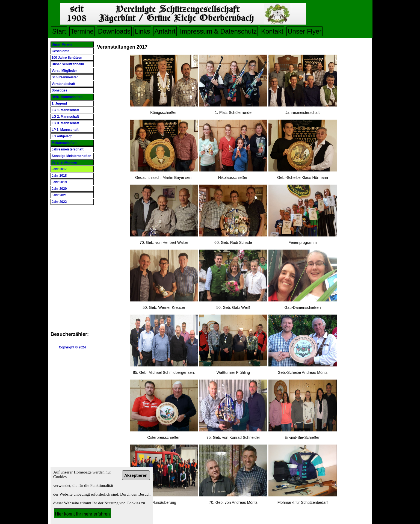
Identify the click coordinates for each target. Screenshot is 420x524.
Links (142, 31)
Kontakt (272, 31)
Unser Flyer (304, 31)
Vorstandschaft (63, 84)
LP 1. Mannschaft (65, 130)
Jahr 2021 (59, 195)
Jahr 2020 (59, 189)
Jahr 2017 (59, 169)
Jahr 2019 (59, 182)
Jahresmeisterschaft (68, 149)
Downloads (114, 31)
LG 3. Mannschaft (65, 123)
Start (59, 31)
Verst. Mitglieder (64, 71)
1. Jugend (59, 103)
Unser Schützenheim (68, 64)
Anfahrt (165, 31)
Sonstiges (59, 90)
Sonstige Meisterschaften (71, 156)
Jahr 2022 (59, 202)
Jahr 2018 (59, 176)
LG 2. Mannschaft (65, 117)
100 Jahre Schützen (67, 58)
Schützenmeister (65, 77)
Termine (82, 31)
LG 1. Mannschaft (65, 110)
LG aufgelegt (62, 136)
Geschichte (60, 51)
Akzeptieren (136, 475)
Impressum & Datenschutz (218, 31)
